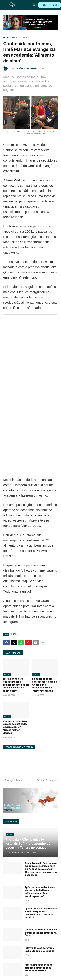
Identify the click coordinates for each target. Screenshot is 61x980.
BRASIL (23, 38)
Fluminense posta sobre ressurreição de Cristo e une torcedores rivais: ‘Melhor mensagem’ (44, 685)
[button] (4, 5)
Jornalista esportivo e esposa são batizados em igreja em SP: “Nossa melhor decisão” (15, 727)
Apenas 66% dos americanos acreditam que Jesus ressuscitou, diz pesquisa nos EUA (41, 913)
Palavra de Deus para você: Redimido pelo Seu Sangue (39, 949)
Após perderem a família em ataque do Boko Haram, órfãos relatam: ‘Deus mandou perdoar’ (40, 892)
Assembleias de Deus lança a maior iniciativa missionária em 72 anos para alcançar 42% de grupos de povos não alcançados (41, 869)
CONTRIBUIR (49, 5)
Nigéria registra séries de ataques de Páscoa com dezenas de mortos (38, 968)
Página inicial (10, 38)
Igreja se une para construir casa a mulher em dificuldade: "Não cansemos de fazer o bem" (16, 685)
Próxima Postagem (46, 780)
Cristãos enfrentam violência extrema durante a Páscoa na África (41, 932)
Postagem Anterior (14, 780)
